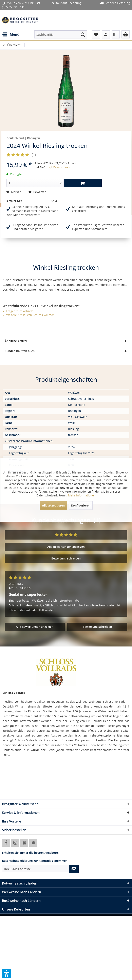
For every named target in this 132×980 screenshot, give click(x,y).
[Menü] (11, 34)
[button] (7, 973)
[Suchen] (83, 34)
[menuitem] (11, 34)
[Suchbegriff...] (61, 34)
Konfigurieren (81, 505)
